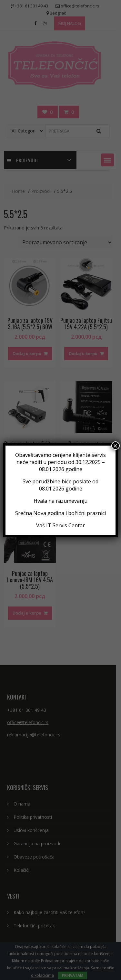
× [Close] (116, 446)
